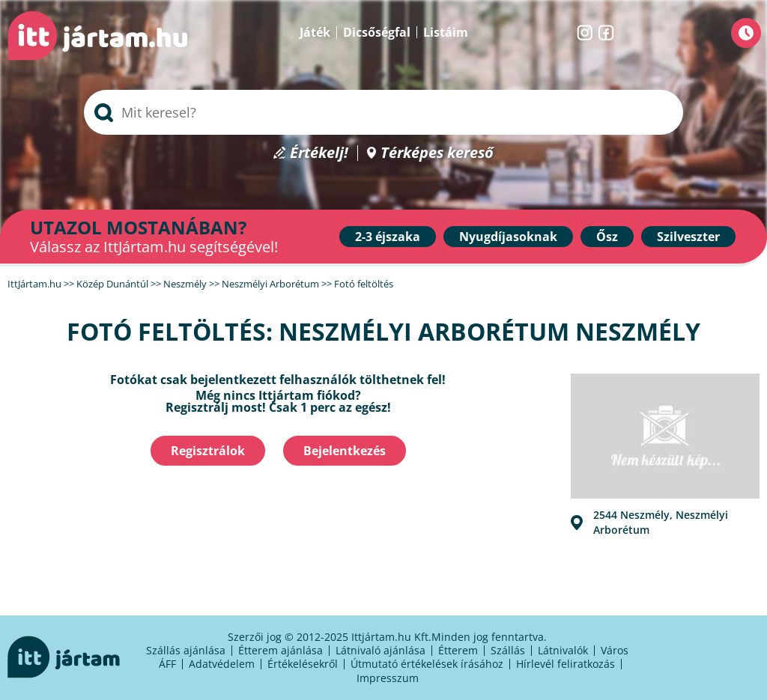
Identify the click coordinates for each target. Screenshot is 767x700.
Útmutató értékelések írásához (427, 664)
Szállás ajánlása (186, 650)
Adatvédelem (222, 664)
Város (615, 650)
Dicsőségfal (377, 32)
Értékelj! (319, 153)
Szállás (508, 650)
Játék (315, 32)
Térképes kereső (437, 153)
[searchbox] (383, 112)
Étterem (458, 650)
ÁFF (167, 664)
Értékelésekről (303, 664)
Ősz (607, 237)
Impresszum (388, 678)
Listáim (446, 32)
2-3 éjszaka (388, 237)
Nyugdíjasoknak (508, 237)
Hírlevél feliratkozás (566, 664)
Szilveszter (688, 237)
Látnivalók (563, 650)
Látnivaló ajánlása (381, 650)
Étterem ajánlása (281, 650)
